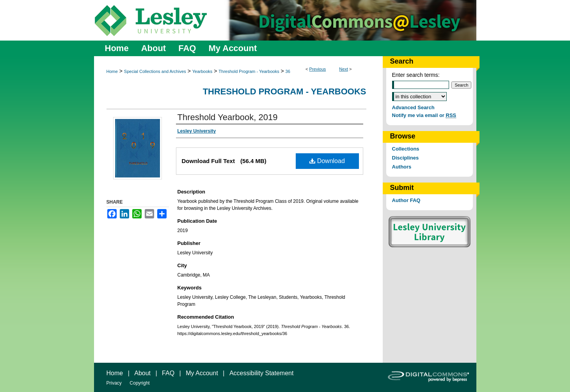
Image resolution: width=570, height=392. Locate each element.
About (142, 373)
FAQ (168, 373)
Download (327, 161)
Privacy (114, 383)
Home (112, 71)
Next (344, 69)
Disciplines (406, 158)
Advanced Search (413, 107)
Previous (318, 69)
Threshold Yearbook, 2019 (228, 117)
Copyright (139, 383)
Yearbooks (202, 71)
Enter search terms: (416, 75)
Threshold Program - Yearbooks (249, 71)
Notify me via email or (424, 115)
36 (288, 71)
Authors (402, 167)
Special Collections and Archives (155, 71)
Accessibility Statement (262, 373)
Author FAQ (406, 200)
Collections (406, 149)
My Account (202, 373)
